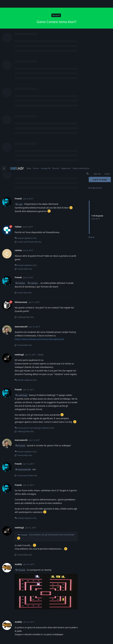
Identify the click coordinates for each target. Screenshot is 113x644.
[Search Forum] (88, 9)
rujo (20, 40)
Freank (22, 281)
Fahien (22, 119)
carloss (34, 119)
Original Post (95, 23)
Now (91, 73)
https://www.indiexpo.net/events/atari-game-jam (39, 175)
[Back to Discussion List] (4, 4)
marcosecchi (24, 305)
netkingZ (23, 231)
